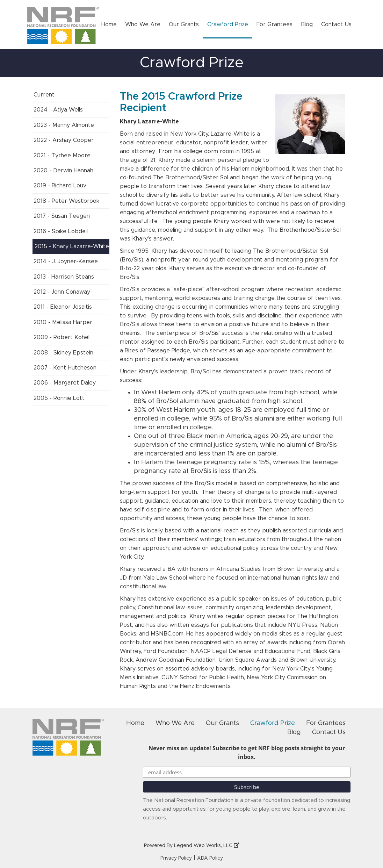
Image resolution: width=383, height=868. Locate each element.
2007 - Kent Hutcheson (65, 368)
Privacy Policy (176, 858)
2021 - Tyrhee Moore (62, 156)
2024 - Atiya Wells (58, 110)
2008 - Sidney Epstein (63, 353)
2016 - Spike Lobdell (61, 231)
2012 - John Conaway (62, 292)
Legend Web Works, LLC (207, 846)
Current (44, 95)
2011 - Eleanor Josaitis (63, 307)
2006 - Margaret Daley (65, 383)
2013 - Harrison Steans (64, 277)
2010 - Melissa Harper (63, 322)
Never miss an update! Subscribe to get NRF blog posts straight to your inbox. (247, 752)
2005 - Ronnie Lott (59, 398)
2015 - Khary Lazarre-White (72, 246)
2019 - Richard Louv (60, 186)
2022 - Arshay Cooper (64, 140)
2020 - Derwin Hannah (63, 171)
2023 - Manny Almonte (64, 125)
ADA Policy (210, 858)
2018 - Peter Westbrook (66, 201)
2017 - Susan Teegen (62, 216)
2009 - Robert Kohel (62, 337)
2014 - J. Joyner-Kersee (66, 261)
